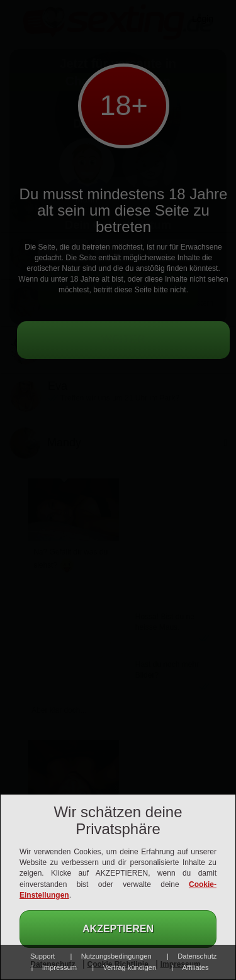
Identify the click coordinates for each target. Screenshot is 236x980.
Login (203, 19)
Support (42, 956)
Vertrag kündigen (130, 967)
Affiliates (196, 967)
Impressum (59, 967)
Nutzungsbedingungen (116, 956)
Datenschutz (197, 956)
